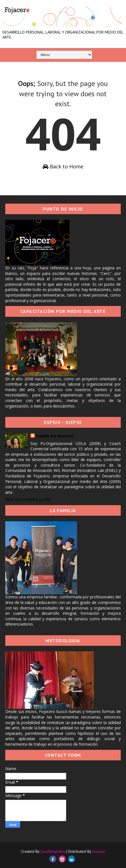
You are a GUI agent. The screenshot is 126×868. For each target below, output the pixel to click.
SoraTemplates (53, 851)
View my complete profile (28, 499)
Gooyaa (99, 851)
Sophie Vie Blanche (55, 436)
